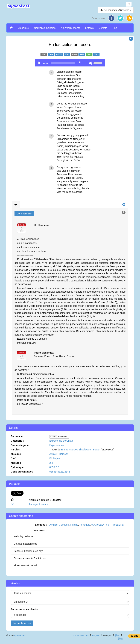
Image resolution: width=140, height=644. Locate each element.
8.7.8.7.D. (55, 467)
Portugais (85, 525)
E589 (67, 54)
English (96, 636)
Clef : (14, 458)
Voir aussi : (40, 530)
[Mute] (91, 63)
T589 (96, 54)
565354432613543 (60, 472)
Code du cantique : (22, 472)
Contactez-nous (81, 636)
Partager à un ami (39, 504)
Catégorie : (17, 441)
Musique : (17, 454)
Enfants (89, 28)
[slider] (63, 63)
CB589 (59, 54)
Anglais (53, 525)
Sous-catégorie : (21, 445)
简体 (117, 636)
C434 (51, 54)
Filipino (74, 525)
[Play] (39, 63)
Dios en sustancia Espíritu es (30, 558)
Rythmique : (18, 467)
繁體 (120, 639)
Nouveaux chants (70, 28)
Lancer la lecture (22, 623)
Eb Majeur (55, 458)
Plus (116, 28)
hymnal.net (20, 636)
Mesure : (16, 463)
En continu (63, 437)
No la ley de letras (24, 537)
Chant (53, 437)
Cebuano (64, 525)
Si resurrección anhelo (26, 566)
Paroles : (16, 450)
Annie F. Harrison (59, 454)
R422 (82, 54)
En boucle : (17, 436)
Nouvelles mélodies (45, 28)
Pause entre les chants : (25, 609)
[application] (70, 63)
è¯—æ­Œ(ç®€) (116, 525)
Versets (103, 28)
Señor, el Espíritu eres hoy (28, 551)
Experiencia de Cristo (61, 441)
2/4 (51, 463)
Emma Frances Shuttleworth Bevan (81, 450)
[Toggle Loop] (79, 63)
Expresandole (57, 445)
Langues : (41, 525)
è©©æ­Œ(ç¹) (99, 525)
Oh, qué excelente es (25, 544)
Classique (23, 28)
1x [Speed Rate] (85, 63)
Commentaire (24, 214)
